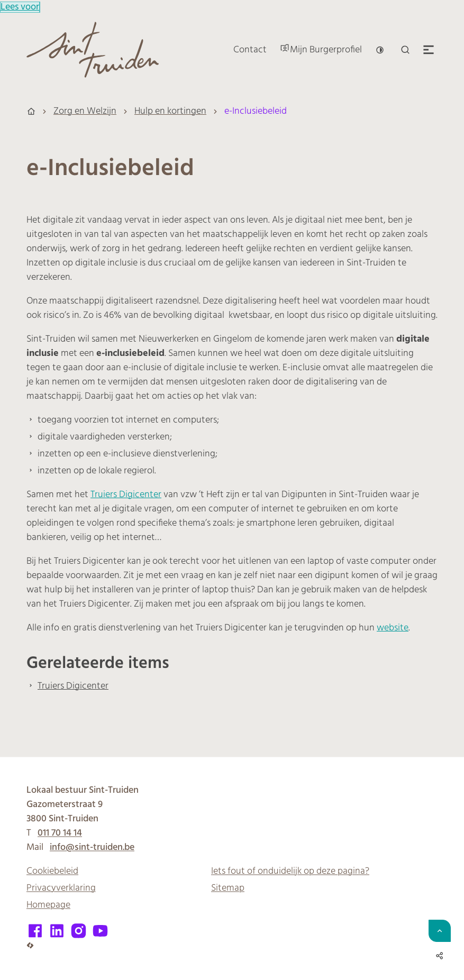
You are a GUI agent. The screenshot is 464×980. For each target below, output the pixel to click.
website (393, 628)
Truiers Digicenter (126, 495)
